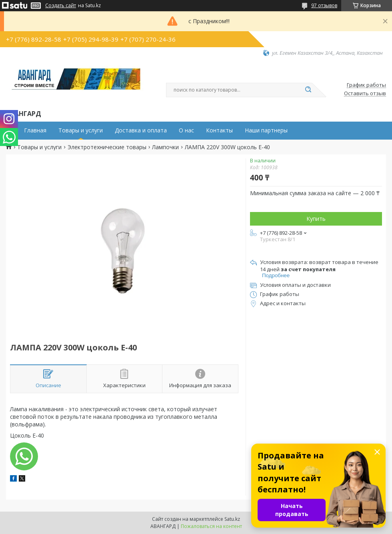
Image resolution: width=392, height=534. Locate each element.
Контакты (219, 130)
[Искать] (308, 90)
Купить (316, 219)
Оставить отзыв (365, 94)
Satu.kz (232, 519)
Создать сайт (61, 6)
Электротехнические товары (107, 147)
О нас (186, 130)
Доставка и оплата (141, 130)
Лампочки (165, 147)
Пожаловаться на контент (211, 526)
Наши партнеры (266, 130)
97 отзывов (324, 5)
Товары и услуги (81, 130)
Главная (35, 130)
